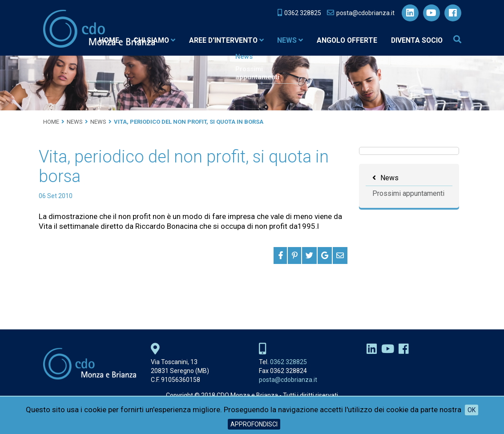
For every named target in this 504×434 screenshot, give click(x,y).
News (287, 40)
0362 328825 (288, 362)
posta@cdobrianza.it (288, 380)
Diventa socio (416, 40)
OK (472, 410)
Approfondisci (254, 424)
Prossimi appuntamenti (408, 193)
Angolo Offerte (345, 40)
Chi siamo (149, 40)
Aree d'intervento (222, 40)
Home (103, 40)
